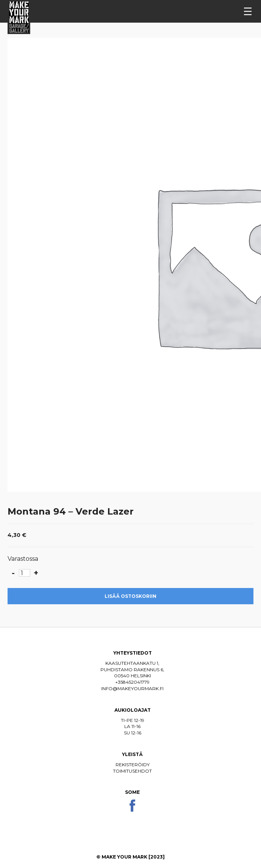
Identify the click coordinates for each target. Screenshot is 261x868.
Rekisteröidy (133, 765)
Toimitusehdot (132, 771)
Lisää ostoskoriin (130, 596)
